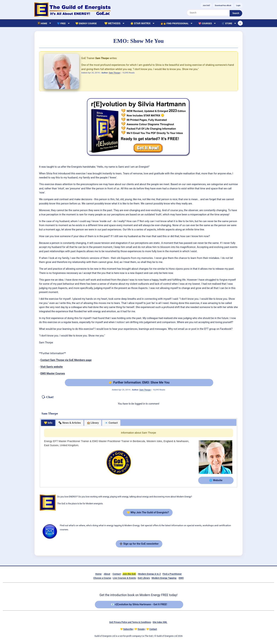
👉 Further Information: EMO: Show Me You (139, 382)
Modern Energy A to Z (149, 574)
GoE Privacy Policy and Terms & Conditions (130, 622)
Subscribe (128, 629)
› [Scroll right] (240, 23)
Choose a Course (102, 578)
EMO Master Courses (53, 373)
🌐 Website (216, 480)
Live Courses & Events (124, 578)
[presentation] (70, 423)
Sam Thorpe (114, 73)
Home (98, 574)
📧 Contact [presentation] (111, 423)
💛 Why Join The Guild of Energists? (148, 512)
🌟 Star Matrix (140, 23)
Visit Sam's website (52, 367)
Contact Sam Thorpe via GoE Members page (66, 360)
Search (236, 13)
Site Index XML (160, 622)
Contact (117, 574)
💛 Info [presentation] (48, 423)
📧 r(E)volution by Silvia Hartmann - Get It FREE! (139, 604)
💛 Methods (112, 23)
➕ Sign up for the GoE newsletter (139, 544)
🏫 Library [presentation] (93, 423)
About (107, 574)
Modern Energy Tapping (164, 578)
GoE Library (144, 578)
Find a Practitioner (172, 574)
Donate (141, 629)
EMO (181, 578)
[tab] (48, 423)
